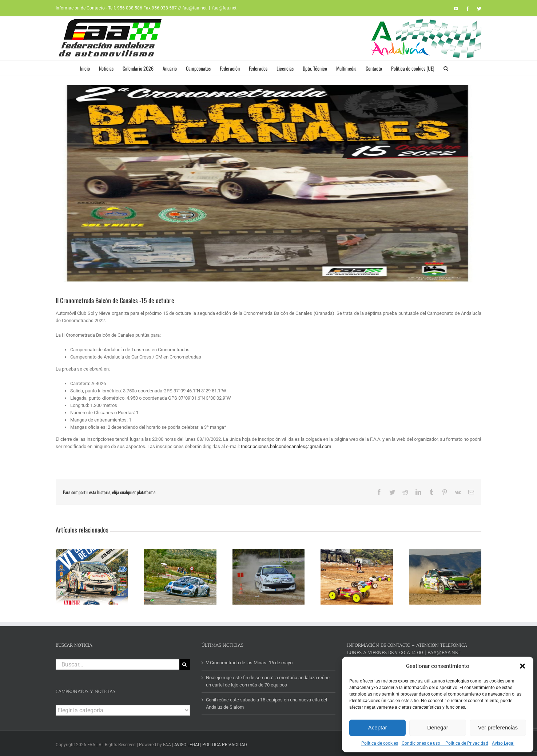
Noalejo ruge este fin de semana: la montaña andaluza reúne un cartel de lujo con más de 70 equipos (268, 679)
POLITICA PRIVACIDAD (225, 743)
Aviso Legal (503, 743)
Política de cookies (380, 743)
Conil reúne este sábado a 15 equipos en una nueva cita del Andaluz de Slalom (266, 701)
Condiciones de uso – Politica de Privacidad (445, 743)
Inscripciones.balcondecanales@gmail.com (286, 446)
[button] (522, 666)
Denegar (438, 727)
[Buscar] (185, 662)
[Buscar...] (118, 662)
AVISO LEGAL (187, 743)
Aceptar (378, 727)
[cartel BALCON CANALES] (268, 183)
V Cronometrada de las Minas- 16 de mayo (249, 660)
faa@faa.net (224, 8)
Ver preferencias (498, 727)
